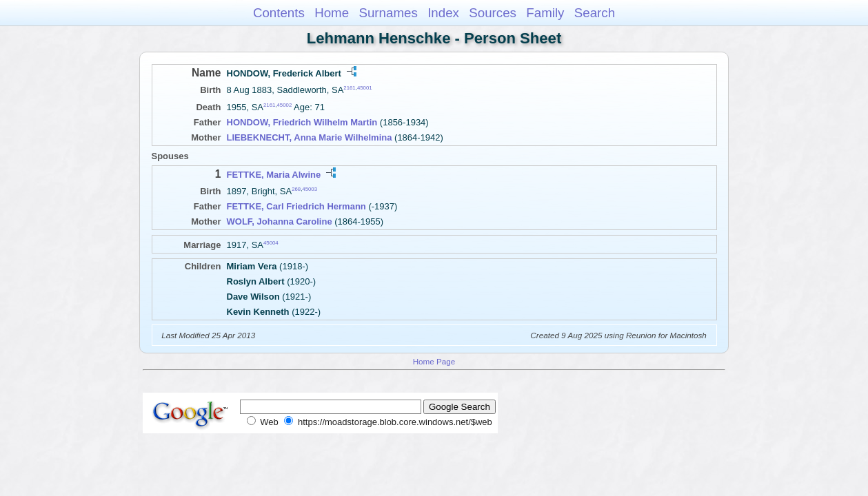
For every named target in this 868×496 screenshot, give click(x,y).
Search (595, 13)
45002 (285, 105)
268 (296, 189)
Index (443, 13)
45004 (271, 243)
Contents (279, 13)
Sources (493, 13)
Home (332, 13)
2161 (349, 88)
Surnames (388, 13)
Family (545, 13)
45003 (310, 189)
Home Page (434, 361)
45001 (365, 88)
